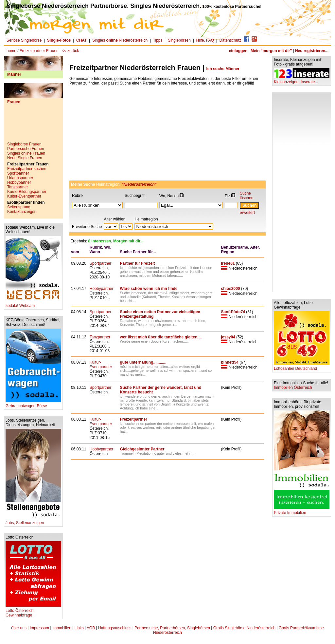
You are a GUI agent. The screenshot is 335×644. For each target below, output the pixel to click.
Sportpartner (18, 173)
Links (79, 628)
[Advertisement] (33, 125)
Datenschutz (230, 40)
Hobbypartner (19, 182)
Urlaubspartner (20, 178)
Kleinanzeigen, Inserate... (302, 80)
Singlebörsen (179, 40)
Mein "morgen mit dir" (271, 51)
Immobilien (62, 628)
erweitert (247, 213)
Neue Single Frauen (25, 158)
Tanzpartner (18, 187)
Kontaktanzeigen (22, 212)
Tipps (158, 40)
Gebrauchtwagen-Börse (33, 404)
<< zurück (71, 51)
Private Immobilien (302, 511)
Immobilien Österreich (293, 388)
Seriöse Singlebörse (24, 40)
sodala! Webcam (33, 304)
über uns (19, 628)
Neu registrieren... (312, 51)
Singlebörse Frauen (24, 144)
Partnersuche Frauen (26, 149)
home (11, 51)
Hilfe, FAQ (205, 40)
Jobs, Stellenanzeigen (33, 521)
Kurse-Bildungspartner (27, 192)
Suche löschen (247, 196)
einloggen (238, 51)
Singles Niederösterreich (120, 40)
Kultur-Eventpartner (24, 196)
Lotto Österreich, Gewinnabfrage (33, 611)
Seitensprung (19, 207)
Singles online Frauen (26, 153)
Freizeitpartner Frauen (39, 51)
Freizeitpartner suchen (27, 169)
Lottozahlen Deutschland (302, 367)
